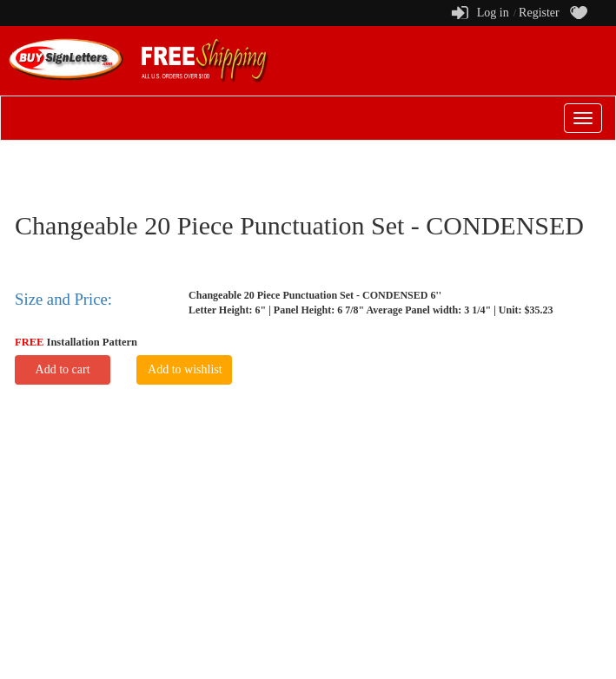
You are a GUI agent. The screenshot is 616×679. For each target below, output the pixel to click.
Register (539, 13)
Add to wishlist (185, 369)
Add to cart (63, 369)
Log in (493, 13)
